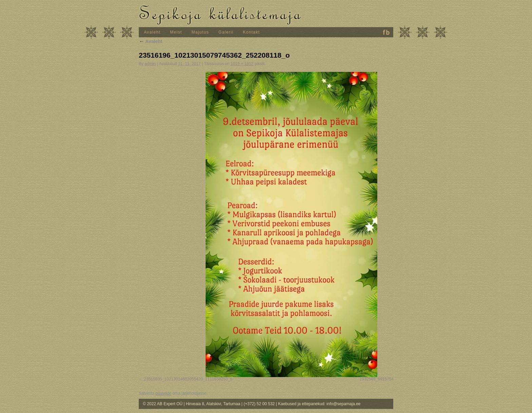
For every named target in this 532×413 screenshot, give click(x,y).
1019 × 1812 (242, 64)
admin (150, 64)
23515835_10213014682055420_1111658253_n (188, 379)
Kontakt (251, 32)
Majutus (200, 32)
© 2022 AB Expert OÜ (163, 404)
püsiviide (163, 393)
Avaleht (152, 32)
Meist (176, 32)
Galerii (226, 32)
